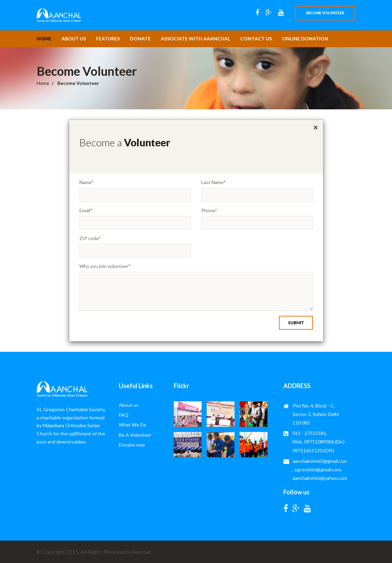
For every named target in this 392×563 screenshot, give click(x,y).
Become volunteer (325, 13)
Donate (140, 39)
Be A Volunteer (135, 435)
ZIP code (90, 238)
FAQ (124, 415)
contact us (256, 39)
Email (86, 210)
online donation (305, 39)
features (108, 39)
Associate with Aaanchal (195, 39)
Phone (209, 210)
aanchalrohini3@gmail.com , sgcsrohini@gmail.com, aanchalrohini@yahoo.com (320, 469)
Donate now (132, 445)
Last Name (213, 182)
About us (74, 39)
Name (87, 182)
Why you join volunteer (105, 266)
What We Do (133, 425)
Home (44, 39)
